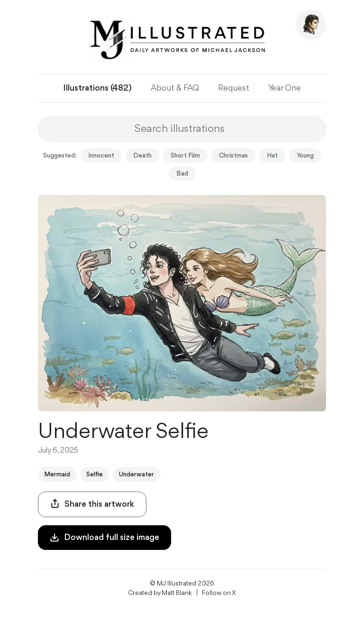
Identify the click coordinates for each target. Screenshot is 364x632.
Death (142, 156)
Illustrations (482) (97, 88)
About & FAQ (175, 88)
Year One (285, 88)
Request (234, 88)
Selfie (95, 474)
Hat (272, 156)
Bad (182, 174)
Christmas (233, 156)
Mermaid (57, 474)
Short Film (185, 156)
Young (305, 156)
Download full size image (105, 538)
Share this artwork (92, 504)
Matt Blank (177, 593)
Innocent (101, 156)
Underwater (136, 474)
